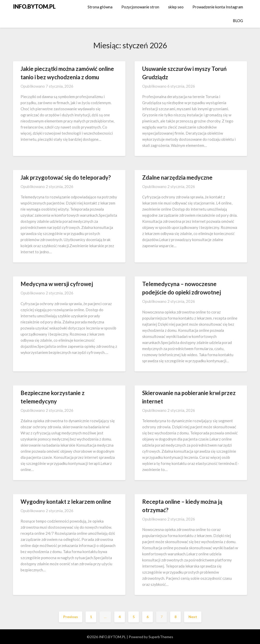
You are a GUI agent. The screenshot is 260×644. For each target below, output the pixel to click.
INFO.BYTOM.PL (34, 6)
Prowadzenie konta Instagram (218, 7)
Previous (71, 617)
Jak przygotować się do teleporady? (66, 177)
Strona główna (100, 7)
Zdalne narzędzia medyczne (177, 177)
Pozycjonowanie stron (140, 7)
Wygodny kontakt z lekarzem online (66, 502)
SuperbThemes (161, 637)
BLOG (238, 21)
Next (193, 617)
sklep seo (176, 7)
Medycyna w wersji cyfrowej (57, 284)
